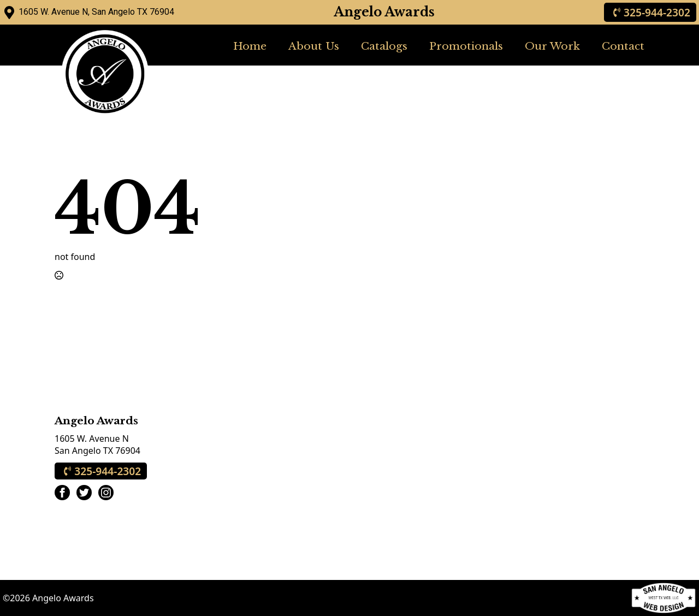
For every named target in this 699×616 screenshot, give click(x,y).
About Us (314, 46)
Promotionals (466, 46)
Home (250, 46)
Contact (623, 46)
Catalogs (384, 46)
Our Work (552, 46)
